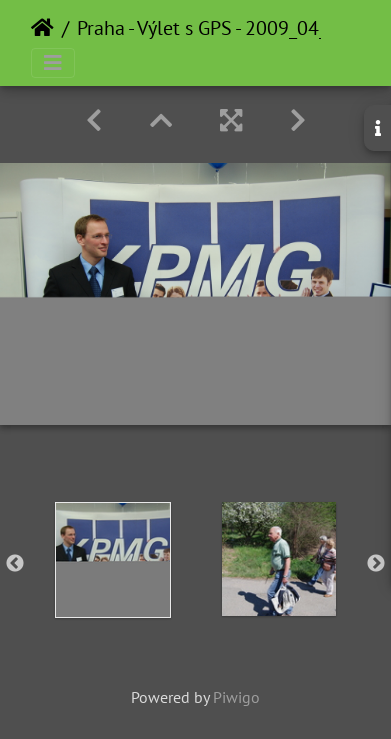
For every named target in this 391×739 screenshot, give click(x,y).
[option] (113, 560)
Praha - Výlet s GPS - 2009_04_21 (213, 28)
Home (42, 28)
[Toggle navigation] (53, 63)
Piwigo (236, 697)
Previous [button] (15, 564)
